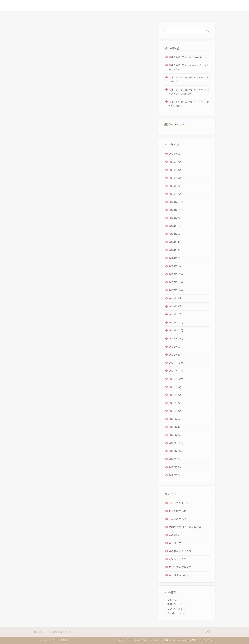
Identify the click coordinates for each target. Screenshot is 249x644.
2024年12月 (176, 202)
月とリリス (175, 543)
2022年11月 (176, 330)
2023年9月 (175, 298)
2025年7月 (175, 162)
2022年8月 (175, 355)
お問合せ (190, 15)
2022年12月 (176, 323)
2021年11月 (176, 371)
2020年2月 (175, 475)
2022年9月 (175, 347)
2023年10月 (176, 290)
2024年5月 (175, 234)
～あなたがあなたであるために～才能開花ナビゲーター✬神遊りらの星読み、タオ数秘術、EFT (125, 6)
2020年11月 (176, 443)
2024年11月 (176, 210)
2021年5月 (175, 419)
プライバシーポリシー (46, 640)
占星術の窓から (178, 519)
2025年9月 (175, 154)
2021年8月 (175, 395)
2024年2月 (175, 258)
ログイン (172, 600)
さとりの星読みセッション (102, 15)
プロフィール (75, 15)
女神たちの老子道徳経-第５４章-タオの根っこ (189, 80)
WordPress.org (177, 613)
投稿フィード (175, 604)
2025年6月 (175, 170)
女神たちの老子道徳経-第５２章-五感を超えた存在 (189, 104)
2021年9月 (175, 387)
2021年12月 (176, 363)
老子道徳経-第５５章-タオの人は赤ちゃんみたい (189, 67)
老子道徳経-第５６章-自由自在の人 (188, 57)
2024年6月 (175, 226)
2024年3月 (175, 250)
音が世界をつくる (179, 575)
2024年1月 (175, 266)
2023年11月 (176, 282)
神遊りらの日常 (178, 559)
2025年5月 (175, 178)
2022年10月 (176, 339)
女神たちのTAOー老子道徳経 (185, 527)
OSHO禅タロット (178, 503)
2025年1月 (175, 194)
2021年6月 (175, 411)
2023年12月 (176, 274)
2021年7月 (175, 403)
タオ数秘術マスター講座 (134, 15)
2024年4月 (175, 242)
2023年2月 (175, 307)
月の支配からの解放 (180, 551)
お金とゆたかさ (178, 511)
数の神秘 (174, 535)
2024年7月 (175, 218)
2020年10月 (176, 451)
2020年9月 (175, 459)
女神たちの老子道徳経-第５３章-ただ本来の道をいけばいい (189, 92)
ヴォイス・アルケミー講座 (165, 15)
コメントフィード (178, 609)
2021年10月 (176, 379)
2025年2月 (175, 186)
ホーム (58, 15)
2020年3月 (175, 467)
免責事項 (64, 640)
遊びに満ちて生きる (180, 567)
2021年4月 (175, 427)
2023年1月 (175, 314)
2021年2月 (175, 435)
